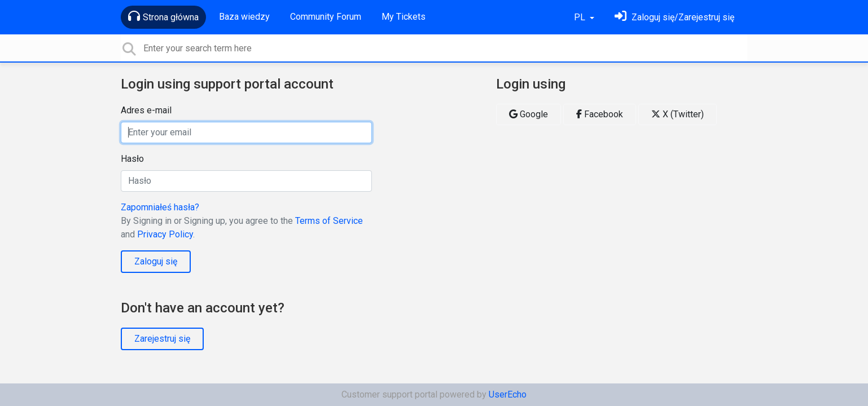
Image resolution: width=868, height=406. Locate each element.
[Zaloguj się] (674, 17)
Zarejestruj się (162, 339)
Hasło (132, 159)
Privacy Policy (165, 234)
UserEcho (508, 394)
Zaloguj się (156, 261)
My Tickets (404, 17)
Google (529, 114)
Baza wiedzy (244, 17)
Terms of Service (329, 221)
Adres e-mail (146, 110)
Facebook (600, 114)
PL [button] (581, 17)
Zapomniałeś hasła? (160, 207)
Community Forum (326, 17)
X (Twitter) (678, 114)
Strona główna (163, 16)
